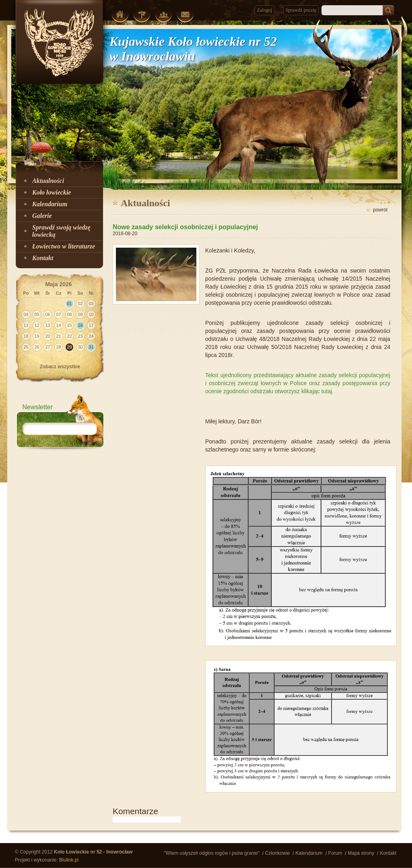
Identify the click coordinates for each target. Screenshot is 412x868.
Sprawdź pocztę (301, 10)
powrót (380, 210)
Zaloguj (265, 10)
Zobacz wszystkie (60, 367)
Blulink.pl (69, 860)
